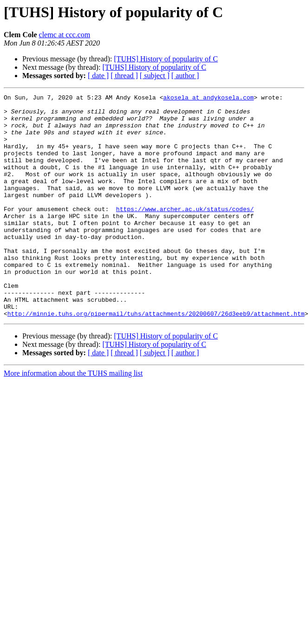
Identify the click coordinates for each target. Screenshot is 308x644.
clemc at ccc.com (65, 35)
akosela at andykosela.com (208, 99)
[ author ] (185, 76)
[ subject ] (155, 76)
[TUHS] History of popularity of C (166, 59)
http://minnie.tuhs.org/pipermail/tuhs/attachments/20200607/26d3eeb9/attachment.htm (156, 358)
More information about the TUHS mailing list (73, 418)
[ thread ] (124, 76)
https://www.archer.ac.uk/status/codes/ (185, 232)
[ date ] (98, 76)
